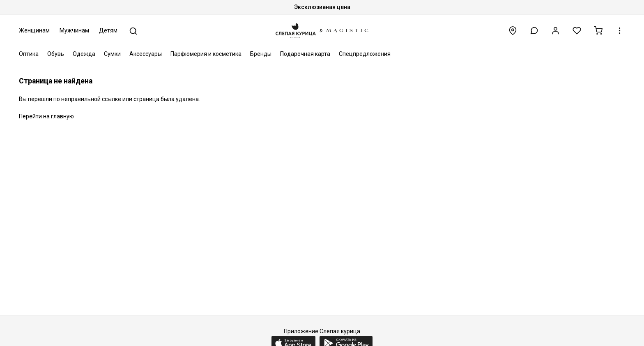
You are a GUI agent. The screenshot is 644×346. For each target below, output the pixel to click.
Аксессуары (146, 54)
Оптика (29, 54)
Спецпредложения (365, 54)
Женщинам (34, 30)
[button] (534, 31)
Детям (108, 30)
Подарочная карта (305, 54)
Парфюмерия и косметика (206, 54)
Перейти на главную (46, 116)
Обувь (56, 54)
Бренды (261, 54)
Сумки (112, 54)
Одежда (84, 54)
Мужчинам (74, 30)
